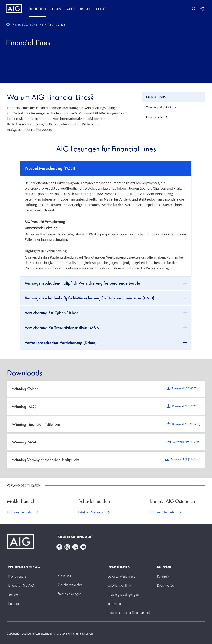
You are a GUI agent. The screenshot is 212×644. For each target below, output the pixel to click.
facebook (59, 547)
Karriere (71, 9)
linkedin (75, 547)
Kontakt (100, 9)
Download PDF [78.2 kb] (186, 406)
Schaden (56, 9)
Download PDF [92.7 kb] (186, 388)
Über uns (85, 9)
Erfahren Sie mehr (19, 512)
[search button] (194, 9)
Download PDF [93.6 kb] (186, 424)
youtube (83, 547)
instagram (67, 547)
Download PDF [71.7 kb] (186, 442)
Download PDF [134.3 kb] (185, 459)
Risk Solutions (37, 9)
